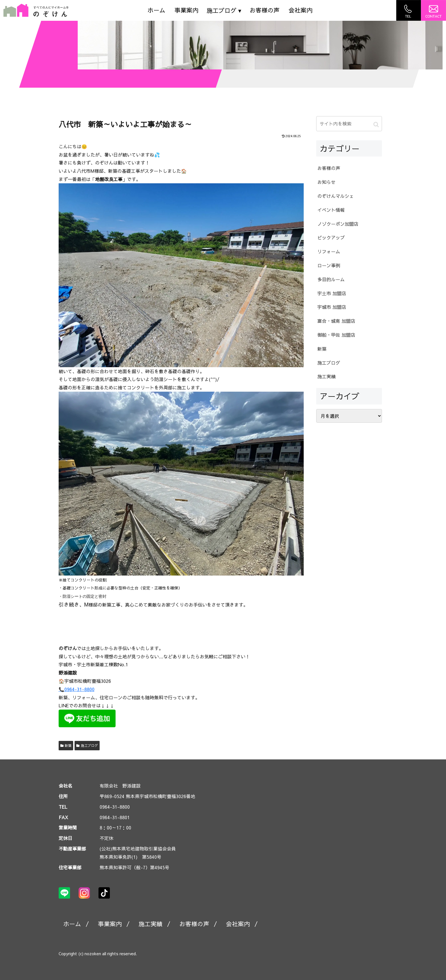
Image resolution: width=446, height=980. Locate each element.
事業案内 (186, 10)
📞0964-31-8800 (77, 689)
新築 (66, 745)
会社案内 (301, 10)
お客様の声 (265, 10)
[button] (376, 124)
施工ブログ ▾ (224, 10)
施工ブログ (87, 745)
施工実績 (151, 924)
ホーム (156, 10)
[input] (349, 124)
